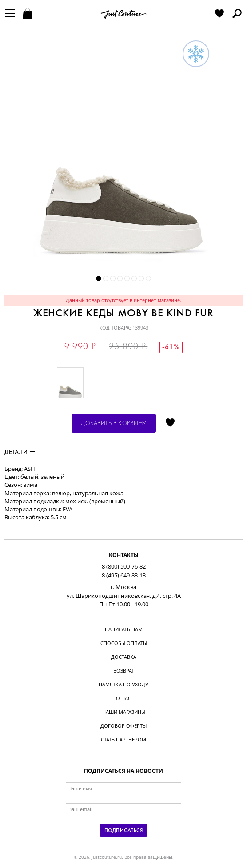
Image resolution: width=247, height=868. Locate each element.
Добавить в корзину (114, 424)
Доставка (124, 657)
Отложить (170, 423)
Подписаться (123, 831)
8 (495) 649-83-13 (124, 575)
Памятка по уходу (123, 684)
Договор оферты (123, 726)
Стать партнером (123, 739)
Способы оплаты (124, 643)
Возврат (124, 671)
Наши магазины (124, 712)
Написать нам (124, 629)
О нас (123, 698)
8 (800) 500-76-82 (124, 566)
